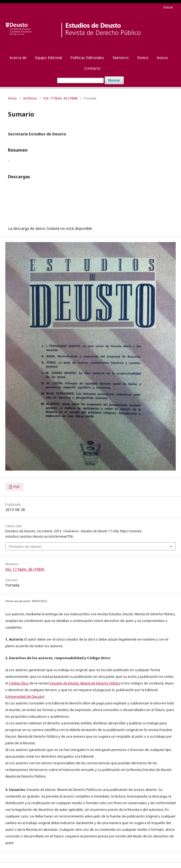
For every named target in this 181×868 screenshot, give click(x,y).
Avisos (162, 58)
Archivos (30, 98)
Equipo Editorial (48, 58)
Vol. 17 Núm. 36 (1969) (60, 98)
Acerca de (18, 58)
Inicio (12, 98)
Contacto (92, 68)
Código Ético (19, 683)
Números (121, 58)
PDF (16, 487)
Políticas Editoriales (87, 58)
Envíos (143, 58)
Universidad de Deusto (25, 696)
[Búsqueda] (80, 80)
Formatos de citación (25, 546)
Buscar (114, 80)
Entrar (168, 7)
